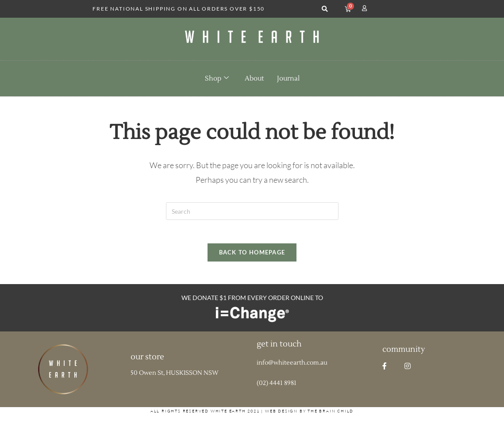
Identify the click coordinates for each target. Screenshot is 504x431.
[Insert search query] (252, 211)
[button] (325, 9)
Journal (288, 79)
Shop (217, 78)
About (254, 79)
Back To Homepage (252, 256)
